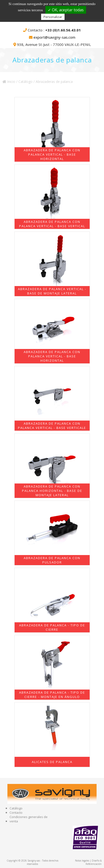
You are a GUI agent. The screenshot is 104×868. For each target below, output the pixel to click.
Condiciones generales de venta (29, 819)
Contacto (16, 813)
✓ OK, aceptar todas (66, 10)
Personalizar (53, 17)
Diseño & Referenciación (94, 862)
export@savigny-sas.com (54, 37)
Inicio (9, 82)
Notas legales (82, 861)
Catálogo (25, 82)
